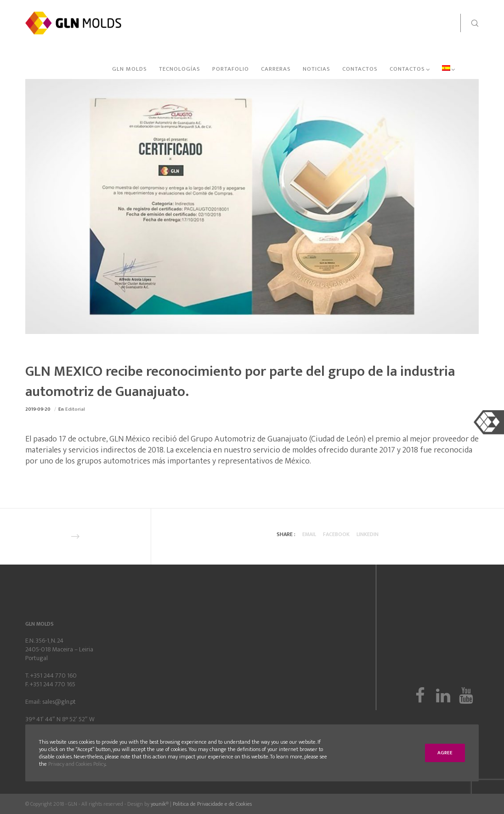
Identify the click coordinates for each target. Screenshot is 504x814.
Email (309, 534)
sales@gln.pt (59, 702)
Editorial (75, 409)
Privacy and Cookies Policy (77, 764)
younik (158, 804)
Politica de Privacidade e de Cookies (212, 804)
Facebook (336, 534)
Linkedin (368, 534)
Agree (445, 753)
